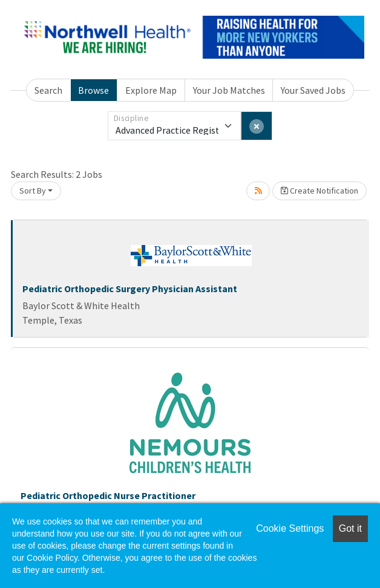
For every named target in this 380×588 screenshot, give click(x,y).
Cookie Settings (290, 528)
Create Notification (319, 191)
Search (48, 90)
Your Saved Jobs (313, 90)
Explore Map (151, 90)
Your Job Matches (229, 90)
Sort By (33, 191)
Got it (350, 528)
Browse (93, 90)
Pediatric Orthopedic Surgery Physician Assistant (130, 289)
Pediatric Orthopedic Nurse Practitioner (108, 495)
